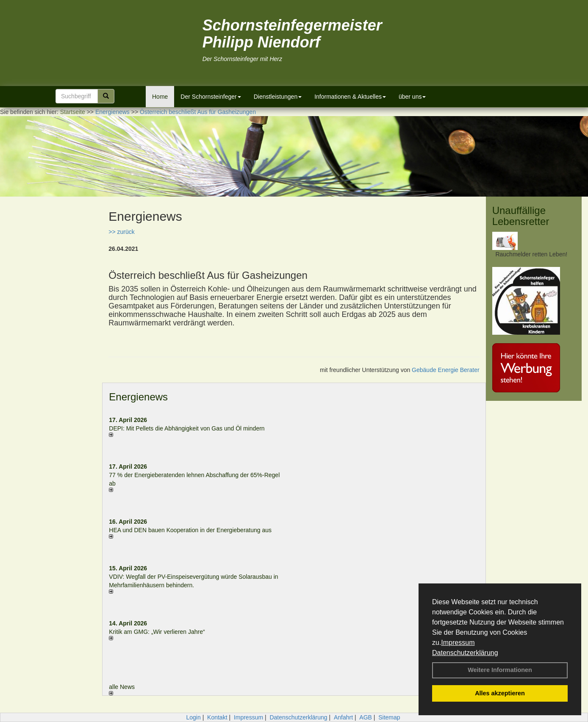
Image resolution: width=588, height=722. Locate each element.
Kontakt (217, 717)
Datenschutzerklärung (465, 653)
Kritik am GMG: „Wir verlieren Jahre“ (157, 632)
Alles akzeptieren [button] (500, 693)
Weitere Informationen (500, 670)
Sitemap (389, 717)
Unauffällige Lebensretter (521, 216)
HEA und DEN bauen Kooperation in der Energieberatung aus (190, 530)
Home (160, 97)
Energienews (138, 397)
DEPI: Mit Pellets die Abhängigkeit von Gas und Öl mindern (191, 428)
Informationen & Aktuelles (350, 97)
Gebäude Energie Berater (446, 370)
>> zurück (121, 232)
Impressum (458, 643)
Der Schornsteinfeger (211, 97)
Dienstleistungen (278, 97)
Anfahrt (343, 717)
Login (193, 717)
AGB (366, 717)
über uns (412, 97)
